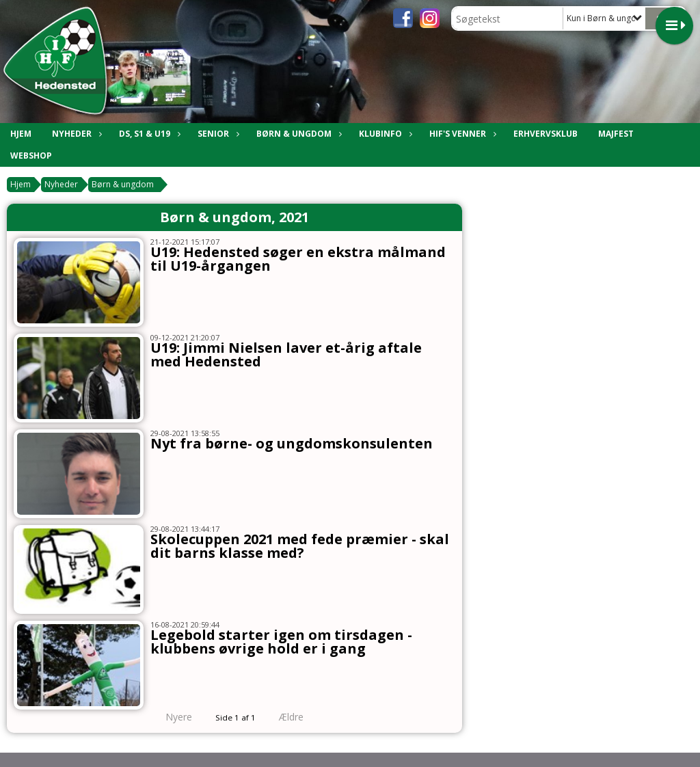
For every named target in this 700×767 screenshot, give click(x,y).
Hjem (21, 134)
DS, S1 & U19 (148, 134)
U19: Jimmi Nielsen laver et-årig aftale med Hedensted (286, 354)
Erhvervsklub (546, 134)
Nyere (171, 717)
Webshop (31, 156)
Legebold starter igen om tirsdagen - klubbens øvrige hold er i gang (281, 642)
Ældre (301, 717)
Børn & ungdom (123, 184)
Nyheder (75, 134)
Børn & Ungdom (297, 134)
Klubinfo (384, 134)
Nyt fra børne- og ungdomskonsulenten (292, 443)
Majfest (616, 134)
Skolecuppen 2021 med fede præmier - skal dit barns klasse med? (300, 546)
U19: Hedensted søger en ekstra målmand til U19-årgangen (298, 259)
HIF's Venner (461, 134)
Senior (217, 134)
